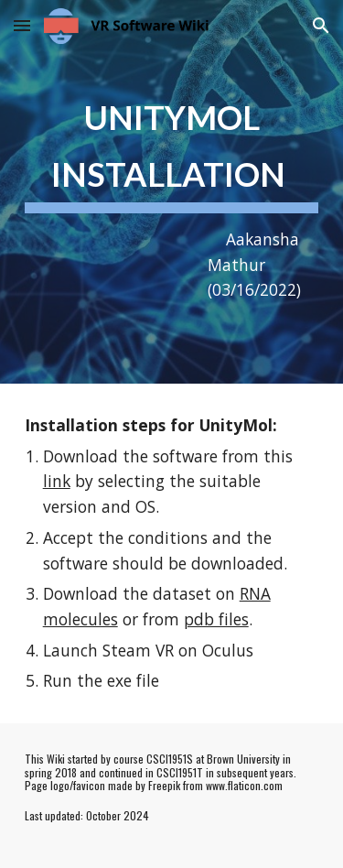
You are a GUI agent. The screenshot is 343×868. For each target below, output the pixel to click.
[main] (172, 192)
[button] (22, 25)
